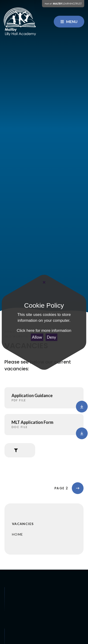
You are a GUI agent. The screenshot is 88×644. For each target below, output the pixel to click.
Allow (37, 337)
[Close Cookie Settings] (44, 282)
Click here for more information (44, 331)
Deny (52, 337)
